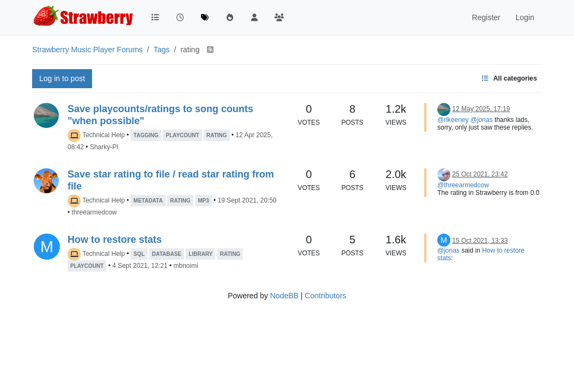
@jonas (482, 120)
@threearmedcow (463, 185)
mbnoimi (185, 266)
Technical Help (103, 135)
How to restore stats (115, 240)
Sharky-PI (104, 147)
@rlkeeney (453, 120)
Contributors (326, 296)
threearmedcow (94, 212)
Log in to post (62, 78)
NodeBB (284, 296)
